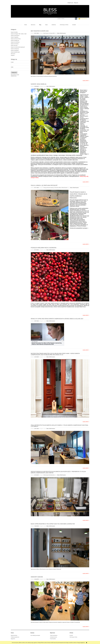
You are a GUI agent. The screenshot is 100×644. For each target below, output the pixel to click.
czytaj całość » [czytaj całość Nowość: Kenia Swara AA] (86, 182)
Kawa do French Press (16, 39)
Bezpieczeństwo (14, 635)
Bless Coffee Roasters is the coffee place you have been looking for (53, 524)
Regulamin (13, 639)
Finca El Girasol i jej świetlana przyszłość (44, 185)
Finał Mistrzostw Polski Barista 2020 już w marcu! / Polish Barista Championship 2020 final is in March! (59, 426)
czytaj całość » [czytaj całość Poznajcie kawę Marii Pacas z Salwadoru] (86, 315)
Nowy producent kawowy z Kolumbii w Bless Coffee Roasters (56, 188)
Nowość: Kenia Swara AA (39, 84)
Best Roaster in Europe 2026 (40, 31)
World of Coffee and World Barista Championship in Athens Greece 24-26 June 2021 (57, 319)
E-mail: (12, 62)
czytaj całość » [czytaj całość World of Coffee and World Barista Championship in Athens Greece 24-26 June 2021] (86, 350)
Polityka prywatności (15, 637)
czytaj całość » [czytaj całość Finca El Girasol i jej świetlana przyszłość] (86, 244)
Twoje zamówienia (54, 635)
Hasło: (12, 67)
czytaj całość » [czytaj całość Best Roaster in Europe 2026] (86, 81)
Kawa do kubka (14, 32)
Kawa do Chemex (15, 44)
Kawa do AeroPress (15, 35)
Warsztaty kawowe (37, 577)
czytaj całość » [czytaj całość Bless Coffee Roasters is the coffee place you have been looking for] (86, 573)
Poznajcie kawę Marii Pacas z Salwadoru (44, 248)
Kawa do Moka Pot (15, 40)
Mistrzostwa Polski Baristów (49, 475)
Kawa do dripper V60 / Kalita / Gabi (19, 34)
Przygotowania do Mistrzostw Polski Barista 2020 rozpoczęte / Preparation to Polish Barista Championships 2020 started (58, 472)
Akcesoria (13, 54)
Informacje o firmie (73, 637)
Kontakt (71, 635)
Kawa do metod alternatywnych (18, 47)
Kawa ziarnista (14, 45)
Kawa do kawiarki (15, 50)
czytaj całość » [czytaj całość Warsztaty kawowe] (86, 627)
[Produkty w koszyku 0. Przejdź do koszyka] (83, 19)
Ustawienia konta (53, 637)
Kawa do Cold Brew (15, 42)
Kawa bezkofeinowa (15, 52)
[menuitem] (26, 25)
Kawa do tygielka (15, 37)
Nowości (13, 55)
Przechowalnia (53, 639)
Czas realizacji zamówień (35, 635)
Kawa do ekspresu (15, 49)
